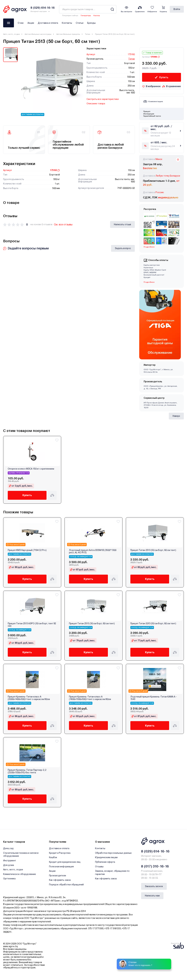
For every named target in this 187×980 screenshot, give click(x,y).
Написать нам (152, 896)
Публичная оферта (105, 862)
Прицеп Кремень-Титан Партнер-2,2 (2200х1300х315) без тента (27, 771)
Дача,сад (8, 848)
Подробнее (149, 247)
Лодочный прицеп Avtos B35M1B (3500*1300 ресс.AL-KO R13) (93, 551)
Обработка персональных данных (113, 853)
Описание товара (96, 104)
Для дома (9, 865)
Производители (58, 876)
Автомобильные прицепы (68, 34)
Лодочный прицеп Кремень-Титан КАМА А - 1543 (154, 698)
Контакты (67, 23)
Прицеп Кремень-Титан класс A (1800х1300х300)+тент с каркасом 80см (90, 698)
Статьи (80, 23)
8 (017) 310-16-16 (155, 866)
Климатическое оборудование (20, 874)
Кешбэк (53, 857)
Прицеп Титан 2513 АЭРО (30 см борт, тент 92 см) (32, 625)
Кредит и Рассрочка (60, 853)
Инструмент (10, 861)
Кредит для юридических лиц (65, 862)
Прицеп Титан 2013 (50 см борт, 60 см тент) (153, 624)
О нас (21, 23)
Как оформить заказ (60, 880)
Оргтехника (9, 879)
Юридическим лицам (106, 857)
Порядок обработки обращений (66, 885)
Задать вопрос (123, 248)
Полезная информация (61, 867)
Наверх (176, 416)
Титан (88, 34)
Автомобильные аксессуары (38, 34)
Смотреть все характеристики (103, 99)
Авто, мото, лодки (11, 34)
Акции (31, 23)
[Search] (112, 9)
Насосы (97, 16)
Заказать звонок (154, 886)
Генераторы (86, 16)
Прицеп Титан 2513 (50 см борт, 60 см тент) (153, 550)
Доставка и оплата (48, 23)
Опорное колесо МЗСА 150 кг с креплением (31, 469)
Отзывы (99, 867)
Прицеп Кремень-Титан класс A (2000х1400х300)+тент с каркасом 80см (29, 698)
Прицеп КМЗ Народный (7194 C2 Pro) (27, 550)
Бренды (91, 23)
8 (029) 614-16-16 (155, 851)
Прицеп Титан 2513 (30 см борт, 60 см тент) (92, 624)
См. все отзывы (63, 224)
